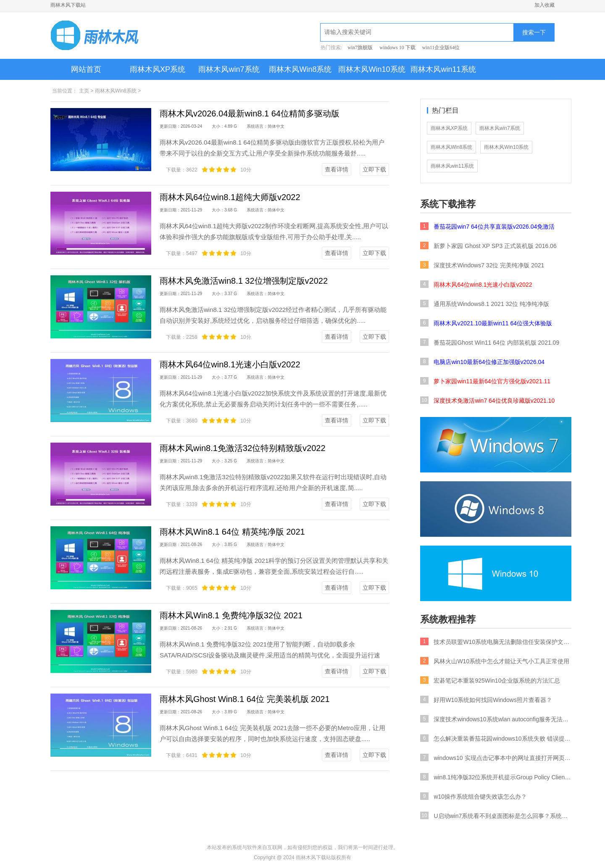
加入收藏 (544, 5)
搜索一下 (534, 32)
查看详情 (337, 169)
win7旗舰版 (360, 47)
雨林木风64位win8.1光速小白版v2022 (230, 364)
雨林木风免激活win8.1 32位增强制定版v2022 (244, 281)
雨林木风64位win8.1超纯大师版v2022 (230, 197)
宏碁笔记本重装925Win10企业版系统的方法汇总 (490, 680)
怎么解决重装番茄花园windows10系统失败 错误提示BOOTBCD (496, 738)
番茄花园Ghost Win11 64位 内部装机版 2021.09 (490, 342)
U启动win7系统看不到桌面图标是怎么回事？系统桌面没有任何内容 (496, 815)
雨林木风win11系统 (443, 69)
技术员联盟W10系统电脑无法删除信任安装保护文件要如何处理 (496, 641)
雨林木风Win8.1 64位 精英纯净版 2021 (232, 532)
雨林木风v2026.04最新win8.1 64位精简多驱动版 (250, 113)
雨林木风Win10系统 (372, 69)
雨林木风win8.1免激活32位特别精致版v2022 (243, 448)
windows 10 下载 (397, 47)
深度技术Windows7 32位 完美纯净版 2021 (482, 265)
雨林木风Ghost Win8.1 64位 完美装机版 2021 (245, 699)
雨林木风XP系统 (158, 69)
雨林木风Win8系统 (300, 69)
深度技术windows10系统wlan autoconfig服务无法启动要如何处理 (496, 719)
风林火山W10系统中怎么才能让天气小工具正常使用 (495, 661)
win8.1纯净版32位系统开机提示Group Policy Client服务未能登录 (496, 777)
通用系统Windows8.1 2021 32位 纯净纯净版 (485, 303)
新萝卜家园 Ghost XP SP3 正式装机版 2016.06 (488, 245)
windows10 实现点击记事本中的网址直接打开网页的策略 (496, 757)
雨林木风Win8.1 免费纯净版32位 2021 (231, 615)
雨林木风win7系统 (229, 69)
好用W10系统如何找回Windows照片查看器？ (486, 699)
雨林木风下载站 (68, 5)
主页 (84, 91)
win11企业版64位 (441, 47)
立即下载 (374, 169)
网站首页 (86, 69)
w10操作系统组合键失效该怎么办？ (473, 796)
